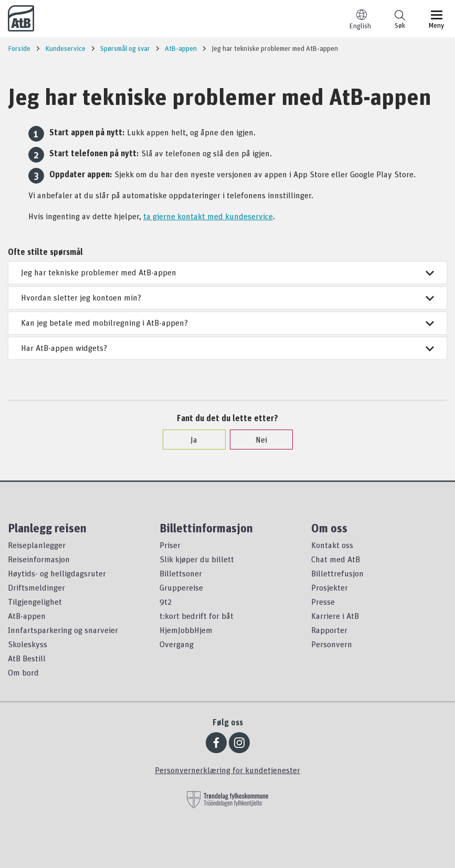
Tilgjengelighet (35, 602)
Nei (256, 440)
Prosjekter (330, 587)
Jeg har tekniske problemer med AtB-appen (227, 272)
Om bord (23, 672)
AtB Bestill (27, 658)
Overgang (177, 644)
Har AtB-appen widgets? (227, 348)
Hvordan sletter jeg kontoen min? (227, 297)
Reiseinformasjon (39, 559)
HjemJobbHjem (186, 630)
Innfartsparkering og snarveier (63, 630)
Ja (189, 440)
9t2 (166, 602)
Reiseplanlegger (37, 545)
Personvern (332, 644)
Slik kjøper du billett (197, 559)
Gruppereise (181, 587)
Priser (170, 545)
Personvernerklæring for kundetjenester (227, 770)
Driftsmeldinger (36, 587)
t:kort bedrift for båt (197, 616)
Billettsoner (181, 573)
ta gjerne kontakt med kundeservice (208, 216)
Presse (323, 602)
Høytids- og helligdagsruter (57, 573)
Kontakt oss (332, 545)
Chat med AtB (336, 559)
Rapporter (329, 630)
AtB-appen (27, 616)
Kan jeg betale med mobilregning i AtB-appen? (227, 323)
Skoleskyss (28, 644)
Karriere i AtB (335, 616)
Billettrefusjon (337, 573)
